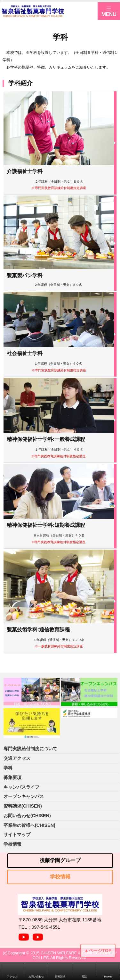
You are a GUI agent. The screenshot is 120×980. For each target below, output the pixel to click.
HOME (108, 977)
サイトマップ (17, 835)
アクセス (12, 977)
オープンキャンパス (24, 796)
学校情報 (12, 844)
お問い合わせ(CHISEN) (27, 816)
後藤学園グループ (60, 860)
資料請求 (60, 977)
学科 (8, 768)
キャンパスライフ (21, 787)
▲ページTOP (98, 951)
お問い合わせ (36, 977)
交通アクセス (17, 758)
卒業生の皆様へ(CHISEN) (29, 825)
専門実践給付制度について (30, 749)
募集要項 (12, 777)
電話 (84, 977)
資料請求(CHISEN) (23, 806)
